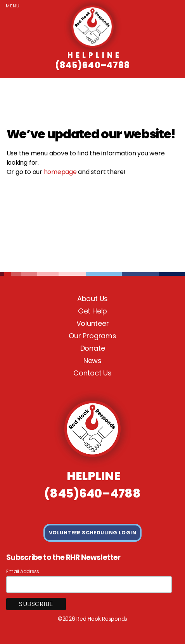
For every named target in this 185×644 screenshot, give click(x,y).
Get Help (92, 311)
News (92, 361)
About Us (92, 299)
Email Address (23, 571)
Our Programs (92, 336)
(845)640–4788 (92, 61)
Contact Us (92, 373)
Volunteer (93, 323)
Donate (93, 348)
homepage (60, 172)
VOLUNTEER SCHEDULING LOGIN (92, 533)
